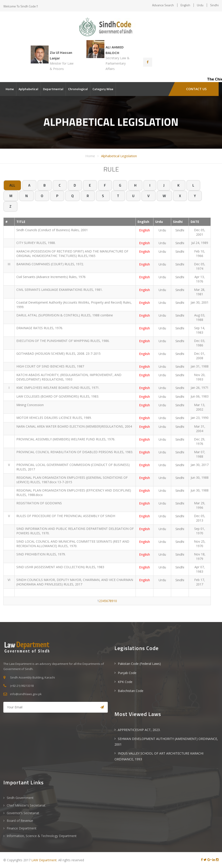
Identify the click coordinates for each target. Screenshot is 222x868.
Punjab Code (127, 673)
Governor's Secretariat (23, 813)
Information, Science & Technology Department (42, 836)
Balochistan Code (131, 691)
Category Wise (103, 89)
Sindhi (214, 5)
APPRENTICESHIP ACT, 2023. (139, 730)
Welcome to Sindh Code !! (21, 6)
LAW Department (44, 860)
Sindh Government (20, 798)
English (185, 5)
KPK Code (125, 682)
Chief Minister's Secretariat (26, 805)
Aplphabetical (28, 89)
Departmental (53, 89)
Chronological (78, 89)
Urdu (200, 5)
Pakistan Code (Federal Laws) (139, 664)
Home (10, 89)
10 (115, 601)
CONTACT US (196, 89)
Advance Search (163, 5)
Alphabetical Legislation (119, 156)
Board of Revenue (20, 821)
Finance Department (22, 828)
